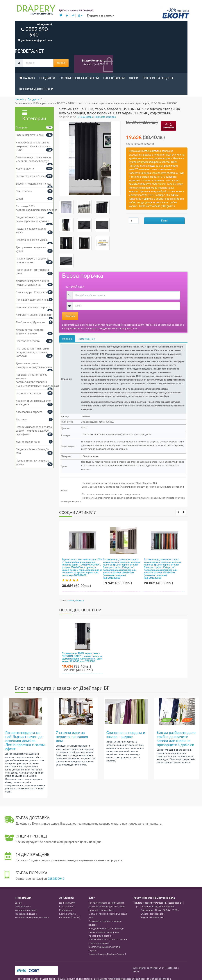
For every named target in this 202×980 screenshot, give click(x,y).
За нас (18, 897)
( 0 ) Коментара (85, 117)
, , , (155, 900)
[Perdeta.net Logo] (35, 10)
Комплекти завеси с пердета (33, 307)
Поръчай (70, 316)
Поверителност (23, 900)
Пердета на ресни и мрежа (32, 240)
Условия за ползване (26, 904)
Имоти (136, 965)
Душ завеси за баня (28, 442)
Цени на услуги (67, 897)
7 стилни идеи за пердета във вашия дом (72, 730)
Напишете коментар (105, 117)
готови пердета (116, 973)
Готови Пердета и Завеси (79, 78)
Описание (67, 339)
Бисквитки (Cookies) (70, 911)
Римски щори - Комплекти (32, 292)
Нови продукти (25, 169)
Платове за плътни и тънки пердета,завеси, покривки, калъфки (32, 352)
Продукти (47, 78)
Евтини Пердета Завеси (30, 135)
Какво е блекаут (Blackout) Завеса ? (108, 948)
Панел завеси (114, 78)
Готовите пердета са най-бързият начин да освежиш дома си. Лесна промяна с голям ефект (25, 734)
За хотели (22, 419)
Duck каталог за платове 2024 (148, 961)
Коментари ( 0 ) (87, 339)
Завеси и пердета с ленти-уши (34, 184)
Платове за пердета (158, 78)
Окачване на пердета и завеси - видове (126, 728)
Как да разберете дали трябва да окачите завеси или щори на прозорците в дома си (176, 732)
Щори (134, 78)
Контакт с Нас (67, 900)
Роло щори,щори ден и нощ (32, 300)
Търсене (61, 63)
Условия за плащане (26, 908)
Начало (27, 78)
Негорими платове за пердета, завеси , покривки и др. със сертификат (34, 431)
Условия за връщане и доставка (32, 911)
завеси (71, 601)
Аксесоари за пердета (29, 412)
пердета (80, 601)
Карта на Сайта (67, 908)
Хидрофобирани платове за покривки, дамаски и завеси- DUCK (33, 146)
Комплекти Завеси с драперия (34, 315)
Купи (164, 221)
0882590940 (56, 872)
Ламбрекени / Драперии (31, 322)
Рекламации (66, 904)
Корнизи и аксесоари (36, 89)
